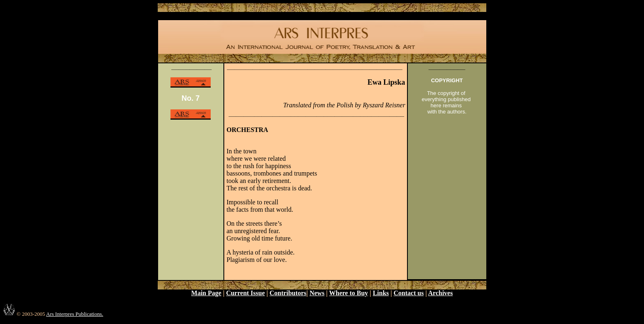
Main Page (206, 293)
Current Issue (245, 293)
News (317, 293)
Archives (440, 293)
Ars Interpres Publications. (75, 314)
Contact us (408, 293)
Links (381, 293)
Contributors (288, 293)
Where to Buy (348, 293)
